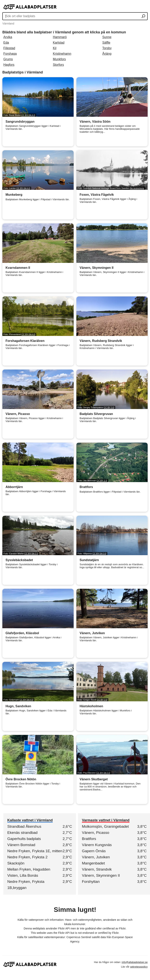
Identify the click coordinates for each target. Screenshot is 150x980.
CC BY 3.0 (109, 407)
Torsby (107, 48)
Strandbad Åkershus (24, 826)
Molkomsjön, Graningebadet (105, 826)
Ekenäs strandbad (22, 833)
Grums (8, 59)
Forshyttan (91, 882)
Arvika (8, 37)
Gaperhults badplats (24, 839)
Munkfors (59, 59)
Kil (55, 48)
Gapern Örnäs (94, 851)
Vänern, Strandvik (97, 869)
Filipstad (9, 48)
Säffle (106, 43)
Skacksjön (16, 863)
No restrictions (137, 188)
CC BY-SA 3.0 (31, 554)
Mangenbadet (93, 863)
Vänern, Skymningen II (101, 875)
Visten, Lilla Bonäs (23, 875)
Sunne (107, 37)
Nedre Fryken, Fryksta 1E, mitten (35, 851)
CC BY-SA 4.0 (28, 115)
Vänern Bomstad (21, 845)
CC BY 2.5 (102, 481)
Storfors (58, 65)
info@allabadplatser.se (135, 962)
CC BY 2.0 (102, 700)
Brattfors (89, 839)
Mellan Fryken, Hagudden (29, 869)
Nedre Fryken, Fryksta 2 (27, 857)
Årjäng (107, 54)
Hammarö (60, 37)
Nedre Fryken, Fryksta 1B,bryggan (26, 885)
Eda (6, 43)
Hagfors (9, 65)
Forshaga (10, 54)
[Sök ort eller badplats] (143, 17)
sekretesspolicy (139, 967)
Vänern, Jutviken (96, 857)
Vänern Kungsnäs (97, 845)
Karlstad (59, 43)
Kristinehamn (62, 54)
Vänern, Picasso (96, 833)
